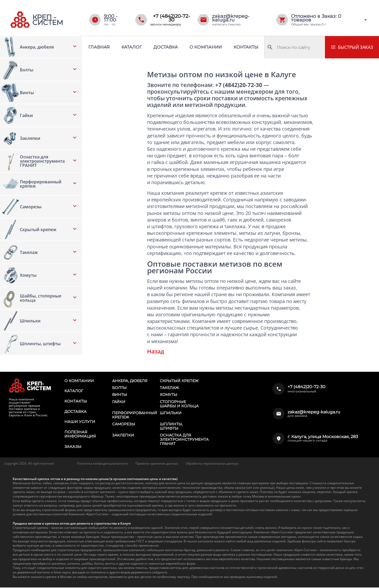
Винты (120, 395)
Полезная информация (80, 435)
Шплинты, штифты (171, 427)
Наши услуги (80, 422)
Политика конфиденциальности (102, 464)
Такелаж (169, 388)
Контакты (246, 47)
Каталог (132, 47)
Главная (99, 47)
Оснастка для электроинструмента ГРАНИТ (184, 440)
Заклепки (123, 436)
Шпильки (171, 413)
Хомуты (169, 395)
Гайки (119, 402)
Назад (156, 351)
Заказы (73, 447)
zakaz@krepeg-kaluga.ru (231, 18)
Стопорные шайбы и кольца (179, 404)
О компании (206, 47)
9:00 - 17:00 (111, 18)
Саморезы (124, 425)
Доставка (166, 47)
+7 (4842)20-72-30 (171, 18)
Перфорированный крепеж (135, 415)
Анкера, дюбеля (130, 381)
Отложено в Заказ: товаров (316, 18)
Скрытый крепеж (179, 381)
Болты (119, 388)
